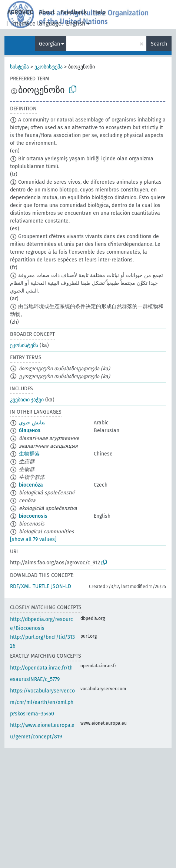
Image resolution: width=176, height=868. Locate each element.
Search (159, 44)
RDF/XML (20, 586)
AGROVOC (20, 12)
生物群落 (29, 454)
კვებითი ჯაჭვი (27, 400)
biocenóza (31, 485)
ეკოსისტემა (49, 67)
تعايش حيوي (32, 423)
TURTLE (41, 586)
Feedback (74, 12)
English (76, 24)
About (47, 12)
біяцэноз (30, 430)
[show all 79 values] (33, 539)
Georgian (49, 44)
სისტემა (19, 67)
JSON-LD (61, 586)
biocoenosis (33, 516)
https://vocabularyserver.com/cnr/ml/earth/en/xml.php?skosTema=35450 (42, 702)
